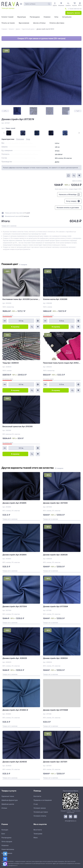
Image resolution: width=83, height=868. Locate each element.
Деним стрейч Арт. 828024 (55, 658)
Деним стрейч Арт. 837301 (55, 762)
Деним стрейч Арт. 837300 (55, 503)
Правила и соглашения (43, 800)
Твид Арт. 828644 (11, 363)
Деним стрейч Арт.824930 (15, 762)
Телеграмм (38, 834)
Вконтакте (38, 830)
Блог (3, 834)
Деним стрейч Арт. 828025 (15, 658)
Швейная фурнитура (10, 800)
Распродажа (6, 838)
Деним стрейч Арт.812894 (14, 555)
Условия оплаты (40, 816)
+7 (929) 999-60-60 (75, 9)
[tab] (8, 139)
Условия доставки (41, 812)
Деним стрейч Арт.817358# (56, 710)
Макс (36, 838)
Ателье (4, 808)
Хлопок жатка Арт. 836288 (55, 299)
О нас (36, 804)
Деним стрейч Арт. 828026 (55, 555)
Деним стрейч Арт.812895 (14, 503)
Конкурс (5, 830)
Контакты (37, 796)
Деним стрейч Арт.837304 (15, 606)
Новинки (5, 845)
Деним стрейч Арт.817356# (56, 606)
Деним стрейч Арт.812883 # (15, 710)
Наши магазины (8, 849)
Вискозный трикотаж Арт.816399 (18, 426)
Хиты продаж (7, 841)
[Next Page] (79, 133)
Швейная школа (8, 804)
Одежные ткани (8, 796)
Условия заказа (40, 808)
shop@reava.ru (71, 821)
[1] (17, 111)
